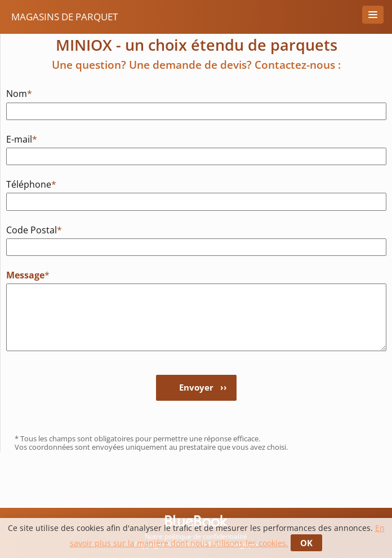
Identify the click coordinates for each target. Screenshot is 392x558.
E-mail (22, 139)
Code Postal (34, 230)
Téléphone (31, 184)
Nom (19, 93)
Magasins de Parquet (64, 17)
